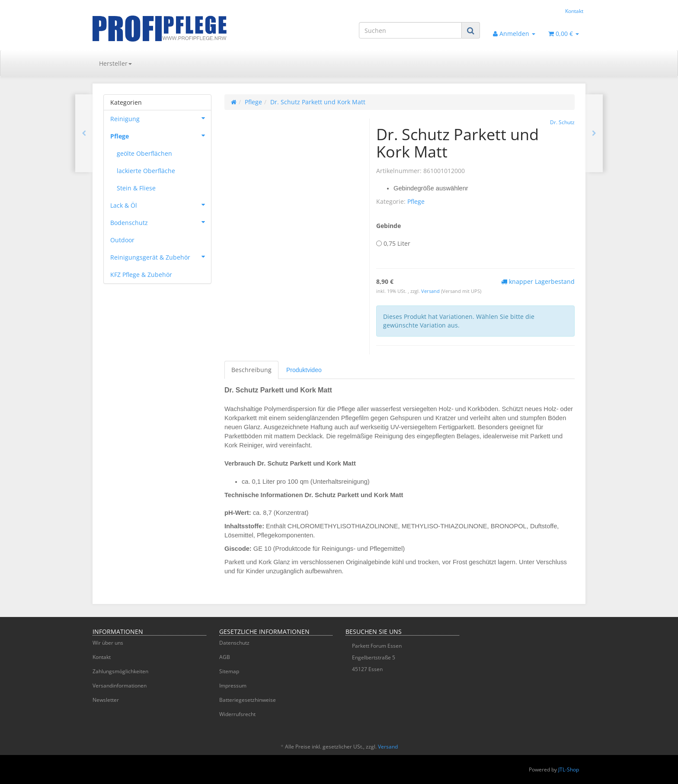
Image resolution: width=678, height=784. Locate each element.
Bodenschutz (161, 222)
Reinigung (161, 118)
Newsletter (106, 700)
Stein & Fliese (136, 188)
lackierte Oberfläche (146, 171)
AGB (225, 657)
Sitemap (229, 671)
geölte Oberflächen (144, 153)
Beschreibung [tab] (251, 370)
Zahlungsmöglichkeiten (120, 671)
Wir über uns (108, 643)
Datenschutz (234, 643)
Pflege (416, 201)
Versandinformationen (120, 686)
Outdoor (122, 240)
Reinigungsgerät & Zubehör (161, 257)
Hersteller (115, 63)
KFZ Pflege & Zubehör (141, 275)
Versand (431, 291)
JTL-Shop (569, 770)
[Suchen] (410, 30)
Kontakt (574, 11)
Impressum (233, 686)
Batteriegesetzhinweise (248, 700)
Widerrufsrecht (237, 714)
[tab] (304, 370)
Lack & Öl (161, 205)
